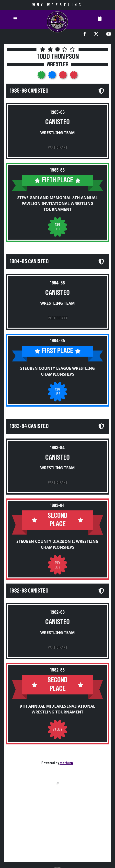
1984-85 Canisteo (29, 262)
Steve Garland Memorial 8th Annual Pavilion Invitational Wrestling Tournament (57, 204)
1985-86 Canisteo (29, 91)
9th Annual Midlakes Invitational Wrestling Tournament (58, 709)
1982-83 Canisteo (29, 591)
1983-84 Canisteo (29, 426)
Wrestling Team (57, 133)
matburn (66, 763)
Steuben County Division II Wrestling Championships (57, 544)
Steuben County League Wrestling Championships (57, 371)
